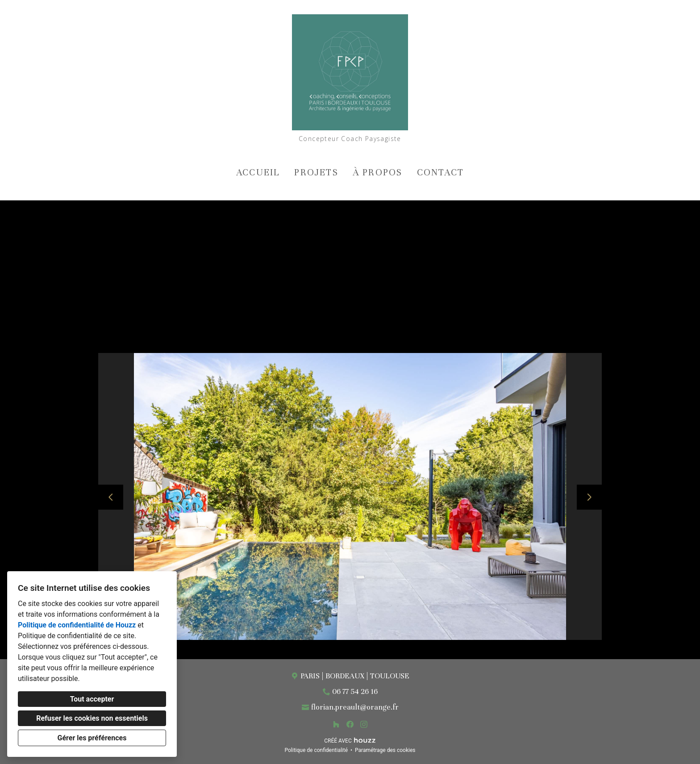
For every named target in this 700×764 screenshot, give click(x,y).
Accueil (258, 172)
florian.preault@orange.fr (355, 707)
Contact (440, 172)
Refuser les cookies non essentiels (92, 718)
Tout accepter (92, 699)
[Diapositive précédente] (111, 497)
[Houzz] (336, 725)
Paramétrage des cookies (385, 750)
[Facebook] (350, 725)
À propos (378, 172)
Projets (316, 172)
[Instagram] (364, 725)
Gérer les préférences (92, 738)
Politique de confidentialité (316, 750)
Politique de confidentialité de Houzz (77, 625)
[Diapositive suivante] (589, 497)
